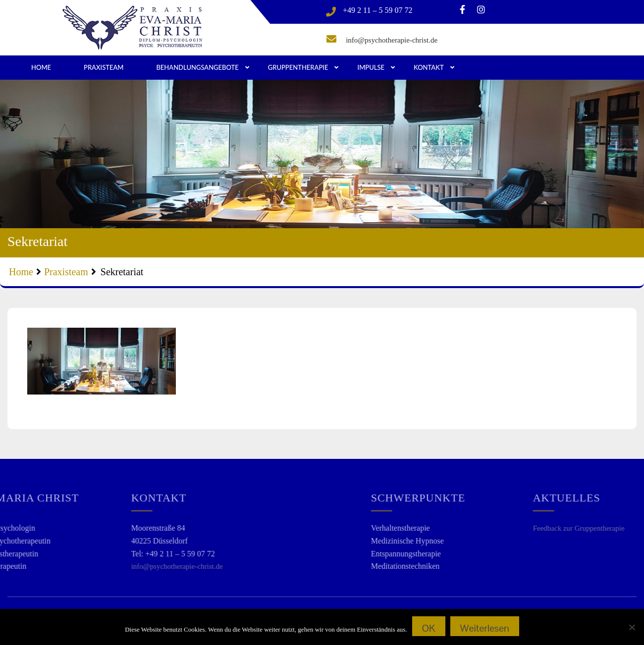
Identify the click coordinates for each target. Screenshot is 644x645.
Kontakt (429, 67)
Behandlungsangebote (197, 67)
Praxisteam (104, 67)
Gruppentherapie (298, 67)
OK (429, 628)
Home (41, 67)
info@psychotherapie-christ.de (392, 40)
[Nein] (632, 627)
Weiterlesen (485, 628)
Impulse (371, 67)
